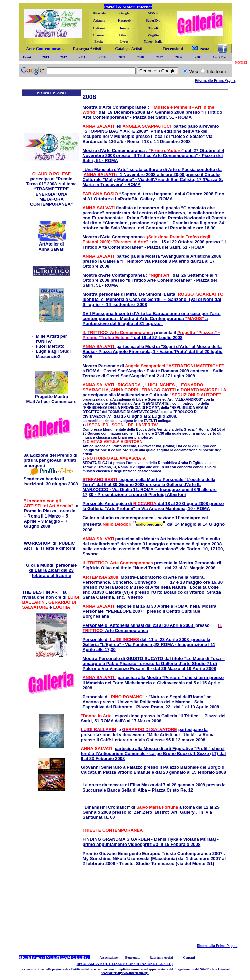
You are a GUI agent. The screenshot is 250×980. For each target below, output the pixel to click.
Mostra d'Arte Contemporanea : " (118, 107)
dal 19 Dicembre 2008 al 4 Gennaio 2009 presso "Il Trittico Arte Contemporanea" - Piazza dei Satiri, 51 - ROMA (152, 115)
